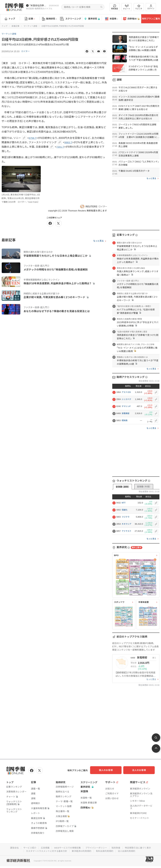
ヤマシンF (126, 406)
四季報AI (131, 19)
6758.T (33, 138)
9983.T (69, 142)
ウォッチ (139, 7)
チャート (127, 7)
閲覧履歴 (115, 7)
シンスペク (126, 399)
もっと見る (99, 241)
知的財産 (117, 847)
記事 (30, 19)
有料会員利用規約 (105, 850)
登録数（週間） (122, 487)
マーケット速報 (30, 26)
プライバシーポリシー (97, 847)
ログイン (151, 7)
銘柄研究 (49, 19)
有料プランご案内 (151, 19)
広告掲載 (44, 847)
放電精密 (126, 413)
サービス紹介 (28, 847)
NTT (124, 503)
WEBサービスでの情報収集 (67, 847)
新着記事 (15, 26)
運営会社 (12, 847)
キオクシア (126, 524)
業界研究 (92, 19)
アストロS (126, 392)
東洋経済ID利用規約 (82, 850)
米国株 (112, 19)
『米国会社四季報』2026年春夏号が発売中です (38, 5)
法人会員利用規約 (128, 850)
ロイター (26, 51)
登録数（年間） (144, 487)
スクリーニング (71, 19)
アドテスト (127, 531)
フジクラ (126, 517)
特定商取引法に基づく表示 (139, 847)
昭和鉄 (125, 420)
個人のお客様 (109, 770)
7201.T (61, 147)
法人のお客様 (141, 770)
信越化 (125, 510)
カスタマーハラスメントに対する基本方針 (46, 850)
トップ (10, 19)
